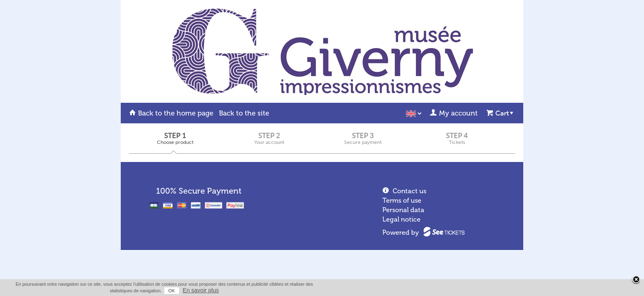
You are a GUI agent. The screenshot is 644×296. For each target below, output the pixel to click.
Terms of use (402, 200)
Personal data (403, 210)
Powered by (401, 232)
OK (478, 291)
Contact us (409, 191)
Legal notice (401, 219)
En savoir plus (508, 290)
